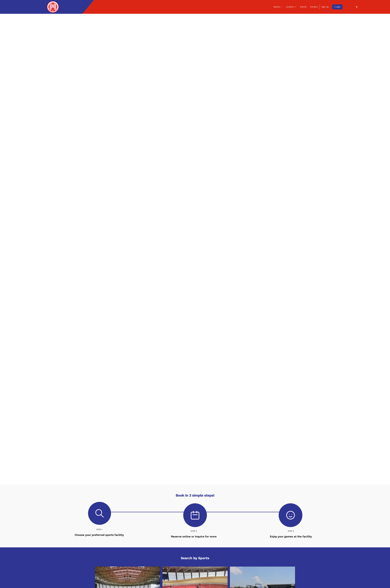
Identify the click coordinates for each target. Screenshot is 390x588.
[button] (357, 7)
